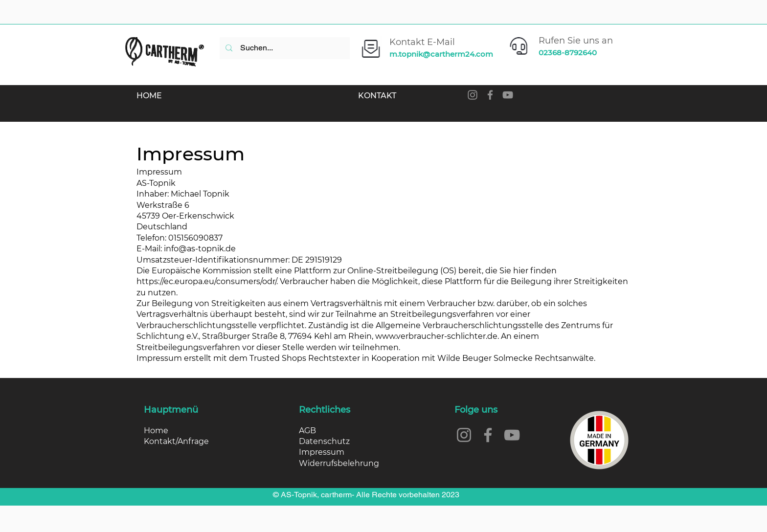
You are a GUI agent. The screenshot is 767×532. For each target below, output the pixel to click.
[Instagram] (473, 95)
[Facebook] (490, 95)
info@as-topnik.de (200, 249)
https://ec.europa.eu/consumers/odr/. (207, 281)
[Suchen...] (284, 48)
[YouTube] (508, 95)
